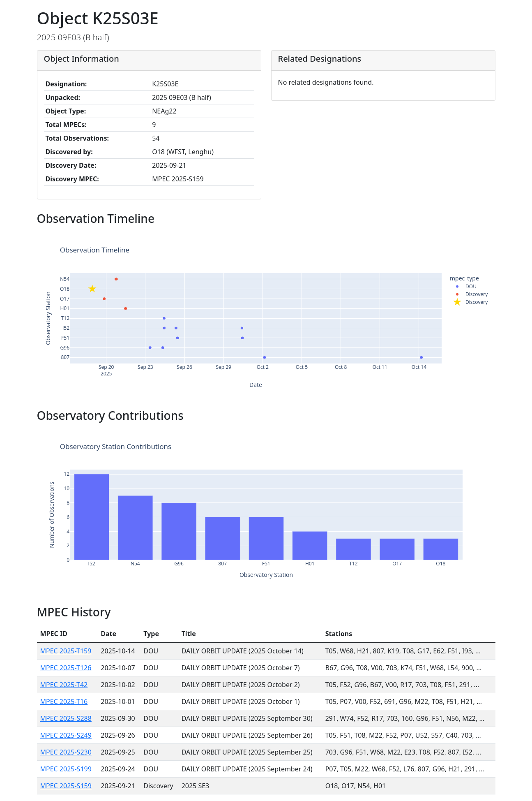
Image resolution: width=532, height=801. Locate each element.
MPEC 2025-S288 (66, 718)
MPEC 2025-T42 (64, 685)
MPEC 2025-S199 (66, 769)
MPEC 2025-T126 (66, 668)
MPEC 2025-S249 (66, 735)
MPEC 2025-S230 (66, 752)
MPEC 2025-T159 (66, 651)
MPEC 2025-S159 (66, 786)
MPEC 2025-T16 (64, 701)
